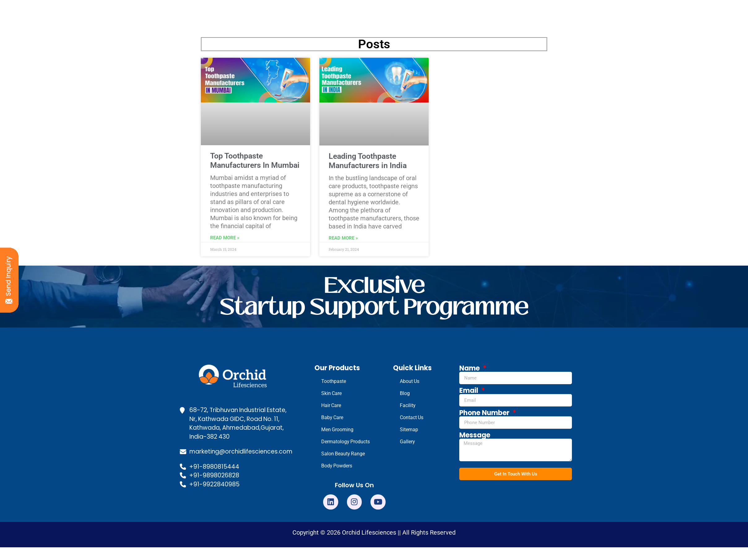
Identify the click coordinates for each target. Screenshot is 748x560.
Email (469, 391)
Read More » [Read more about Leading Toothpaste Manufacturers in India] (343, 238)
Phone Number (485, 413)
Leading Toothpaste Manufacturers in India (368, 161)
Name (470, 368)
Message (475, 435)
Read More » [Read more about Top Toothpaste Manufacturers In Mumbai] (225, 238)
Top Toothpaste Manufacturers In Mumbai (255, 161)
